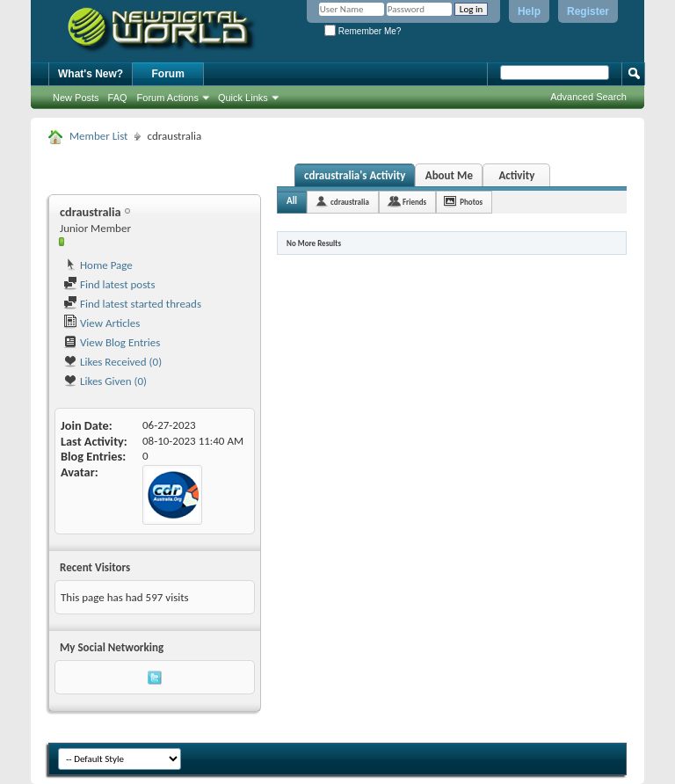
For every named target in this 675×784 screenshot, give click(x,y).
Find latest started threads (132, 304)
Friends (414, 202)
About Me (449, 175)
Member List (98, 136)
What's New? (91, 74)
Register (588, 11)
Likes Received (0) (112, 362)
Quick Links (243, 98)
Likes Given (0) (105, 381)
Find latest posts (109, 284)
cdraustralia (350, 202)
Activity (516, 175)
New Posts (76, 98)
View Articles (102, 323)
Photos (471, 202)
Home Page (98, 265)
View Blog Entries (112, 342)
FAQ (118, 98)
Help (529, 11)
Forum (168, 74)
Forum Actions (168, 98)
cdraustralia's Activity (355, 175)
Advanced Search (588, 97)
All (292, 201)
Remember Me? (363, 31)
